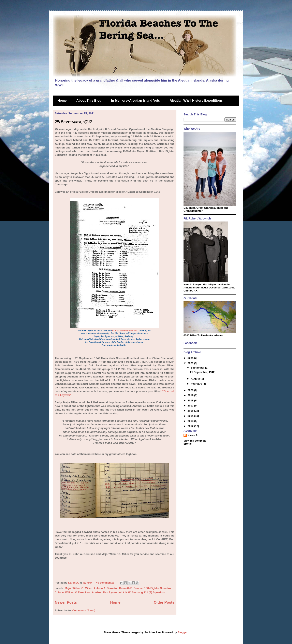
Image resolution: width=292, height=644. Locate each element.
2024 (191, 358)
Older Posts (164, 602)
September (198, 368)
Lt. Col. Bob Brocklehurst (124, 331)
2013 (191, 421)
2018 (191, 400)
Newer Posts (66, 602)
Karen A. (193, 435)
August (196, 379)
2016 (191, 411)
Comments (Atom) (84, 610)
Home (62, 101)
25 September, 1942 (73, 122)
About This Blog (89, 101)
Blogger (182, 632)
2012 (191, 426)
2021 (191, 363)
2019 (191, 395)
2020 (191, 390)
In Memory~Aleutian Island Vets (136, 101)
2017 (191, 406)
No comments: (105, 583)
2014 (191, 416)
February (197, 384)
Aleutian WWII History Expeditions (196, 101)
